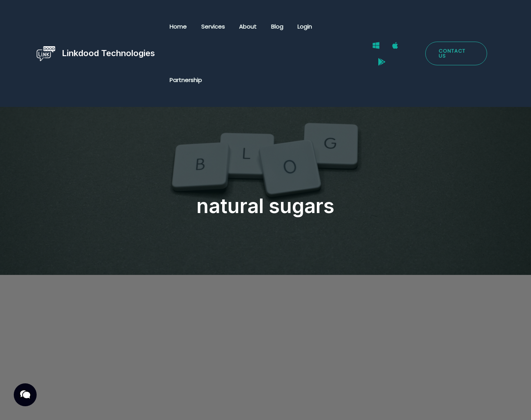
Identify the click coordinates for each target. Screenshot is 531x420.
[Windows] (375, 27)
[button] (456, 27)
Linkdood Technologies (108, 26)
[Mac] (394, 27)
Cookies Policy (189, 405)
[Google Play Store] (413, 27)
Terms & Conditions (127, 405)
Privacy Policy (66, 405)
